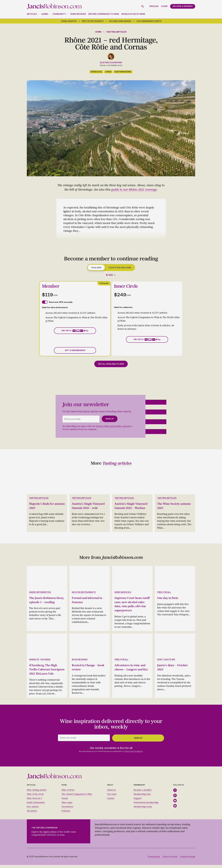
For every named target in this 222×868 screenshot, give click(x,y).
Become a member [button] (183, 6)
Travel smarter (69, 21)
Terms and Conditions (134, 754)
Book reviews (80, 659)
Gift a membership (75, 350)
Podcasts (66, 814)
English (154, 6)
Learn (45, 14)
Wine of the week (35, 797)
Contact (111, 801)
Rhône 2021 (96, 72)
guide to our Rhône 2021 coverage (134, 190)
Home (98, 32)
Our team (112, 797)
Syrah (108, 72)
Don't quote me (166, 659)
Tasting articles (116, 32)
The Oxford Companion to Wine (77, 797)
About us (111, 793)
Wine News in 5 (34, 801)
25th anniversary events (149, 21)
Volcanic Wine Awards (120, 21)
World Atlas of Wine (133, 14)
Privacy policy (154, 860)
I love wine (96, 267)
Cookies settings (187, 860)
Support (138, 801)
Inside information (40, 592)
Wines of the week (40, 659)
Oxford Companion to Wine (104, 14)
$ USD (110, 275)
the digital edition (48, 835)
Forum (65, 801)
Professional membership (146, 806)
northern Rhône (123, 72)
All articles (32, 814)
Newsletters (67, 810)
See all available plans (111, 364)
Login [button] (164, 6)
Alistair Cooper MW (111, 63)
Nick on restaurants (84, 592)
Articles (32, 14)
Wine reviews (78, 14)
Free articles (33, 810)
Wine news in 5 (123, 592)
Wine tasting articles (37, 793)
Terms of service (170, 860)
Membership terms (143, 810)
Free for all (164, 592)
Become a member (143, 793)
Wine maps (67, 806)
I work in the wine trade (120, 267)
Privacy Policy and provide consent (113, 426)
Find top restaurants (93, 21)
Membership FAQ (142, 797)
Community (59, 14)
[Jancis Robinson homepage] (54, 6)
